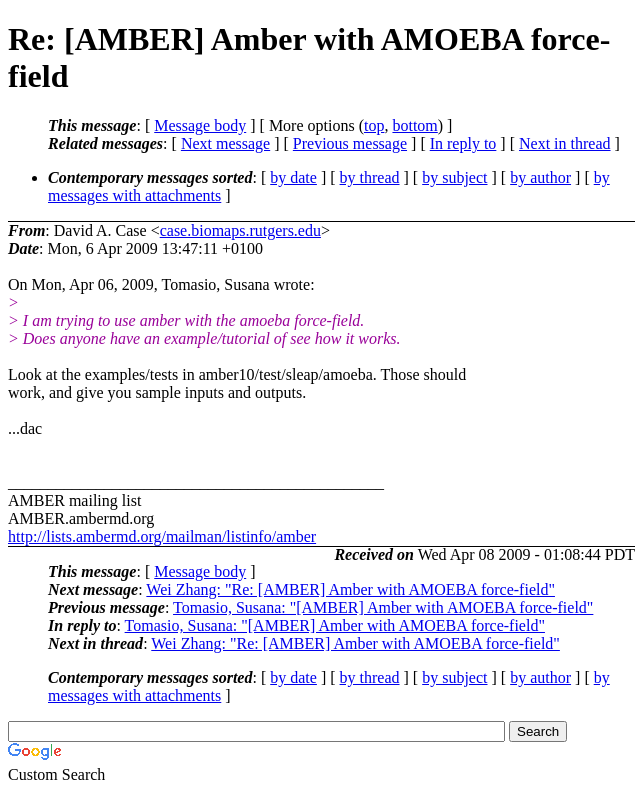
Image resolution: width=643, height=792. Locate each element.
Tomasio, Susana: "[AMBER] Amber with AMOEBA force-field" (383, 607)
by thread (370, 177)
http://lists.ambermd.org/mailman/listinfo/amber (162, 536)
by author (540, 177)
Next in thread (565, 143)
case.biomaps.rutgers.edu (240, 230)
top (374, 125)
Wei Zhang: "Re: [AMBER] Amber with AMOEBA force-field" (350, 589)
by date (293, 177)
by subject (454, 177)
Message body (200, 125)
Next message (225, 143)
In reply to (463, 143)
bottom (414, 125)
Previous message (350, 143)
